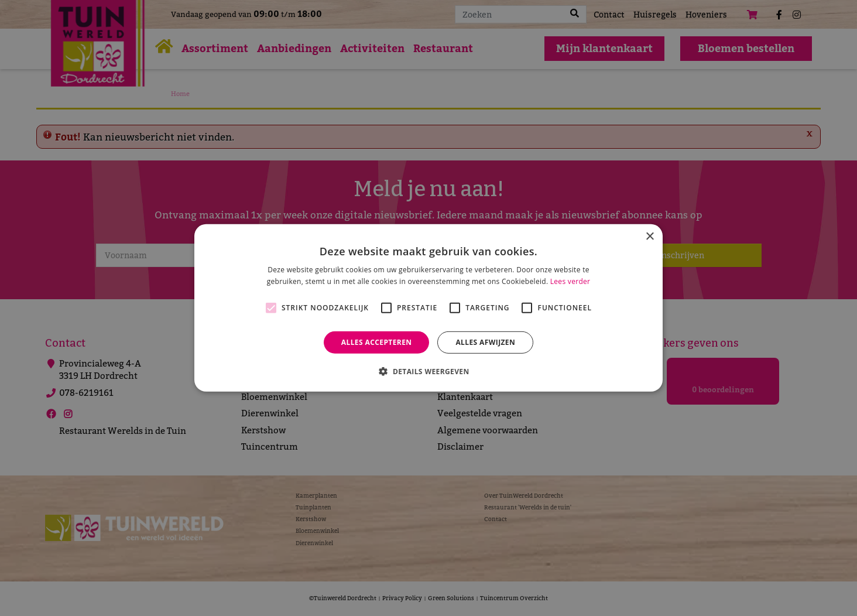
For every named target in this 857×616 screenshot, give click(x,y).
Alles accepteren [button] (377, 342)
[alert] (428, 308)
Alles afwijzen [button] (485, 342)
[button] (428, 371)
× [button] (649, 237)
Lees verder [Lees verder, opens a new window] (570, 281)
